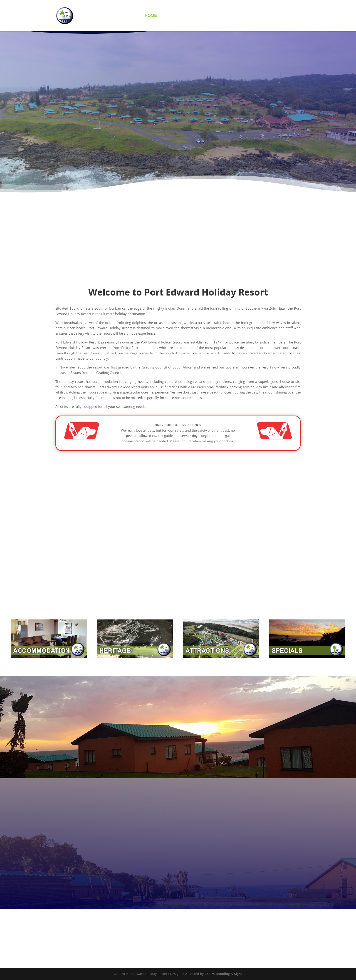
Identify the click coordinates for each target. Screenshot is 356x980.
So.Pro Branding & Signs (223, 974)
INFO (211, 16)
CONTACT (261, 16)
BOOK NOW (289, 16)
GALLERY (236, 16)
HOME (151, 16)
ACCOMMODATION (182, 16)
